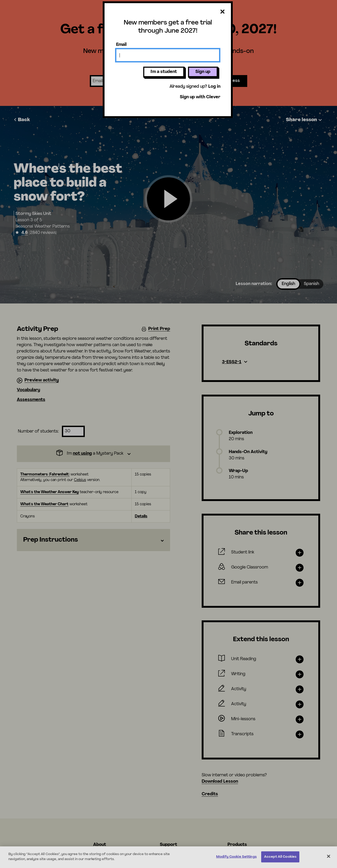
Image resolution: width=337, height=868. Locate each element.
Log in (214, 87)
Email (121, 45)
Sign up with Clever (200, 97)
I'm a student (164, 72)
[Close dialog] (222, 12)
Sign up (203, 72)
